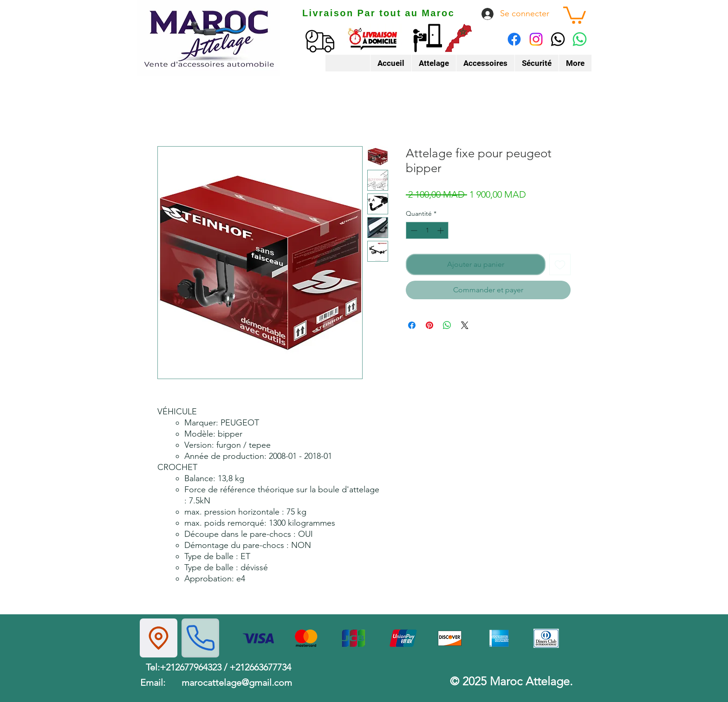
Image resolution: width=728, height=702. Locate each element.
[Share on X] (465, 325)
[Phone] (200, 638)
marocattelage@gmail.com (237, 683)
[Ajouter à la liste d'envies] (560, 264)
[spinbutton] (427, 230)
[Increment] (441, 230)
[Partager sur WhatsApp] (447, 325)
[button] (575, 14)
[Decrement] (413, 230)
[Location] (159, 638)
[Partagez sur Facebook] (412, 325)
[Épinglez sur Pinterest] (429, 325)
